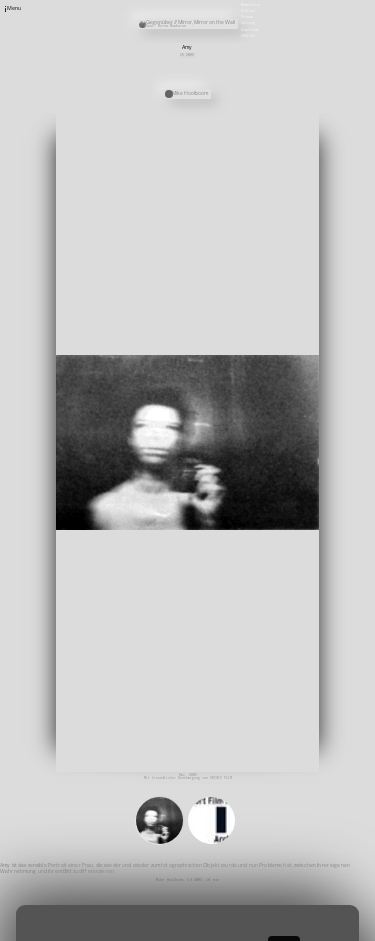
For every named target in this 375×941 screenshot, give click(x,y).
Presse (247, 17)
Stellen (248, 11)
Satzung (248, 23)
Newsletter (251, 4)
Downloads (250, 29)
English (248, 35)
